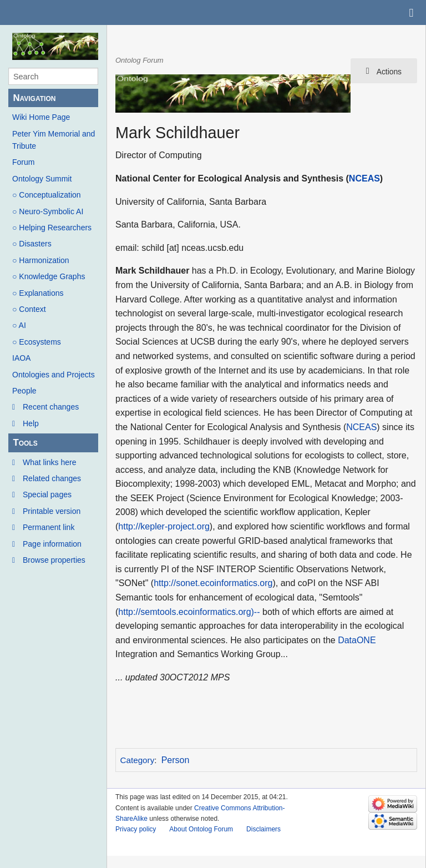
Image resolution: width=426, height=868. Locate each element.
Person (176, 760)
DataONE (357, 640)
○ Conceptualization (47, 195)
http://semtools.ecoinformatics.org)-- (189, 612)
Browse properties (54, 560)
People (24, 391)
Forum (23, 162)
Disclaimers (263, 829)
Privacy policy (136, 829)
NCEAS (364, 178)
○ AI (19, 325)
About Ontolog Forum (201, 829)
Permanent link (49, 527)
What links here (49, 462)
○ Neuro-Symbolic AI (48, 211)
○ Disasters (32, 244)
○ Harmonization (41, 260)
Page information (52, 544)
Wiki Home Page (41, 117)
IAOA (21, 358)
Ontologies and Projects (54, 375)
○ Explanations (38, 293)
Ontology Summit (42, 179)
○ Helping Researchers (52, 228)
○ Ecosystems (37, 342)
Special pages (47, 494)
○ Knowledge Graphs (49, 276)
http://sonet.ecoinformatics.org (213, 583)
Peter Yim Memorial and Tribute (54, 140)
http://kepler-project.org (164, 526)
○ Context (29, 309)
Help (31, 423)
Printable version (52, 511)
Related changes (52, 478)
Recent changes (51, 407)
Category (138, 760)
